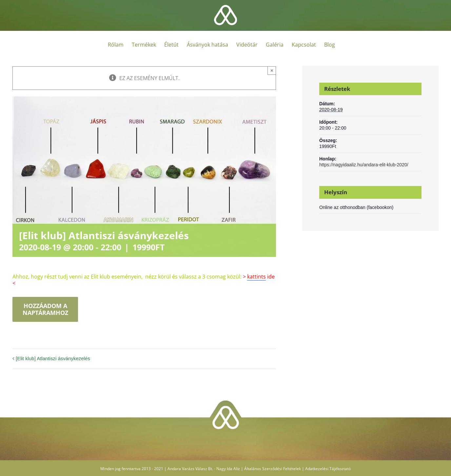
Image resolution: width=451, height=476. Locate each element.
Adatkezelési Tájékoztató (328, 469)
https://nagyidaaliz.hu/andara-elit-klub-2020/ (364, 165)
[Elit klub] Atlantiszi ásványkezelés (53, 358)
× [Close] (272, 70)
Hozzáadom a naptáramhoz (45, 309)
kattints (256, 277)
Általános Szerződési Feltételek (273, 469)
